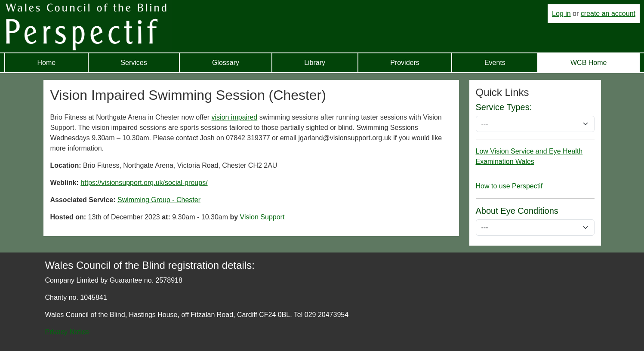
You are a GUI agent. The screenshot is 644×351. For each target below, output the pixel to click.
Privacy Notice (67, 332)
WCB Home (589, 63)
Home (47, 63)
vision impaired (235, 117)
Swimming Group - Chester (159, 200)
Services (134, 63)
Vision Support (262, 217)
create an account (608, 14)
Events (495, 63)
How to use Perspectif (509, 186)
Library (315, 63)
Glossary (226, 63)
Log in (561, 14)
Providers (405, 63)
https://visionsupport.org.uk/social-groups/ (144, 183)
